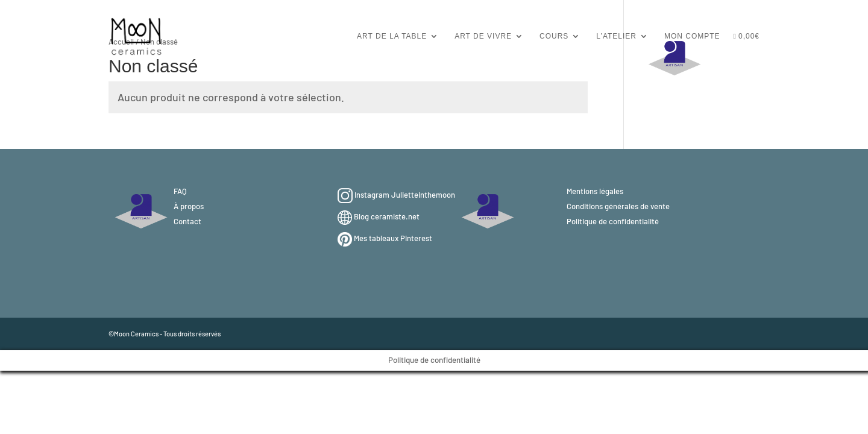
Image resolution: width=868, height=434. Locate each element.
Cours (554, 36)
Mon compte (692, 36)
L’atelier (616, 36)
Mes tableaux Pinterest (393, 238)
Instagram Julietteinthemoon (405, 195)
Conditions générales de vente (618, 206)
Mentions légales (595, 191)
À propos (189, 206)
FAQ (180, 191)
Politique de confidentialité (613, 221)
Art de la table (392, 36)
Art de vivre (483, 36)
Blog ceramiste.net (387, 216)
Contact (187, 221)
